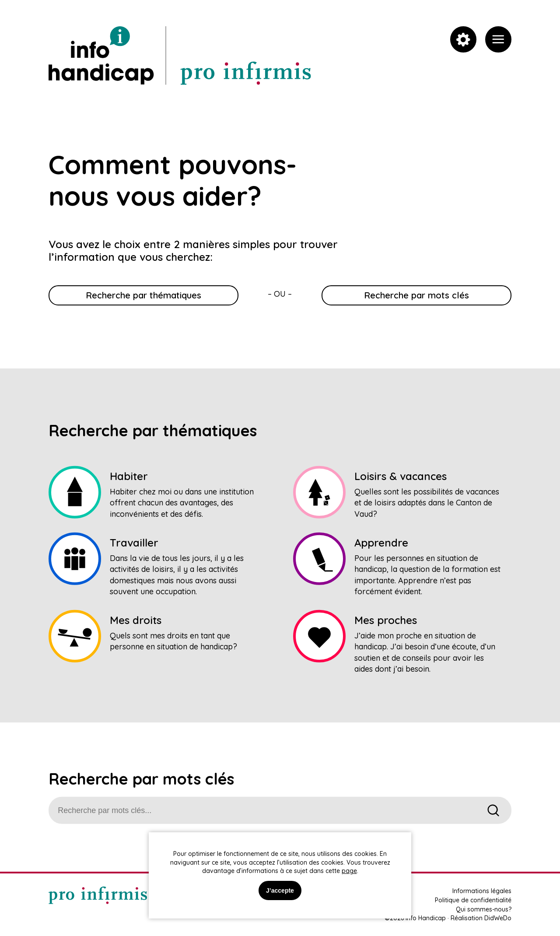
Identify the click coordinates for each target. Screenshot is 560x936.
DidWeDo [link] (498, 918)
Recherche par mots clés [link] (416, 295)
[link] (498, 39)
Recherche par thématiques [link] (143, 295)
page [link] (349, 871)
